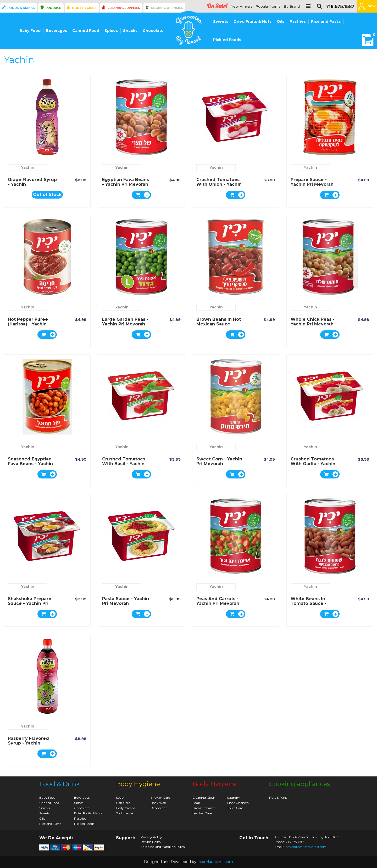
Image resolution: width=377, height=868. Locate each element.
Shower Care (160, 797)
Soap (120, 797)
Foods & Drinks (21, 8)
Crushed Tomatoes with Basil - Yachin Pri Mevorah (124, 464)
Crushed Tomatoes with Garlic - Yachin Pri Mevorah (313, 464)
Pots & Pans (278, 797)
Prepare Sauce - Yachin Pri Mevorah (312, 182)
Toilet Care (235, 808)
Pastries (298, 21)
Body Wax (158, 803)
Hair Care (123, 803)
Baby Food (30, 31)
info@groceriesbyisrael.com (306, 847)
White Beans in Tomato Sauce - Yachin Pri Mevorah (312, 603)
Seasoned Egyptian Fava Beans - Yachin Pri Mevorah (30, 464)
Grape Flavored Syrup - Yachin (32, 182)
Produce (53, 8)
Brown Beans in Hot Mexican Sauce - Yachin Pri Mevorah (219, 324)
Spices (111, 31)
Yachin (28, 167)
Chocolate (153, 31)
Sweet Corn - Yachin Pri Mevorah (219, 461)
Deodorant (159, 808)
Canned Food (86, 31)
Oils (281, 21)
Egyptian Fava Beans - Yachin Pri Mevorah (126, 182)
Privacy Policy (151, 837)
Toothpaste (124, 813)
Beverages (56, 31)
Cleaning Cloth (204, 797)
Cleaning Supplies (124, 8)
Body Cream (126, 808)
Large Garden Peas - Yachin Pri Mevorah (125, 322)
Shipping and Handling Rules (163, 847)
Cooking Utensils (167, 8)
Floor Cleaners (238, 803)
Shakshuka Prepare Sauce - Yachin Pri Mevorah (30, 603)
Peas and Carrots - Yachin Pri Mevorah (218, 601)
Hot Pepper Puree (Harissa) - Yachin (28, 322)
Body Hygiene (84, 8)
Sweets (221, 21)
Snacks (130, 31)
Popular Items (268, 6)
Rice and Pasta (326, 21)
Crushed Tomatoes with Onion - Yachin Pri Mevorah (219, 184)
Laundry (234, 797)
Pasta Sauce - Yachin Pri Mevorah (126, 601)
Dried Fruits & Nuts (253, 21)
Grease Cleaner (204, 808)
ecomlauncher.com (215, 862)
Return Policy (151, 842)
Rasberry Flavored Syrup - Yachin (28, 741)
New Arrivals (241, 6)
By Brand (292, 6)
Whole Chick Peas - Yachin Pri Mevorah (313, 322)
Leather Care (202, 813)
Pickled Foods (227, 40)
